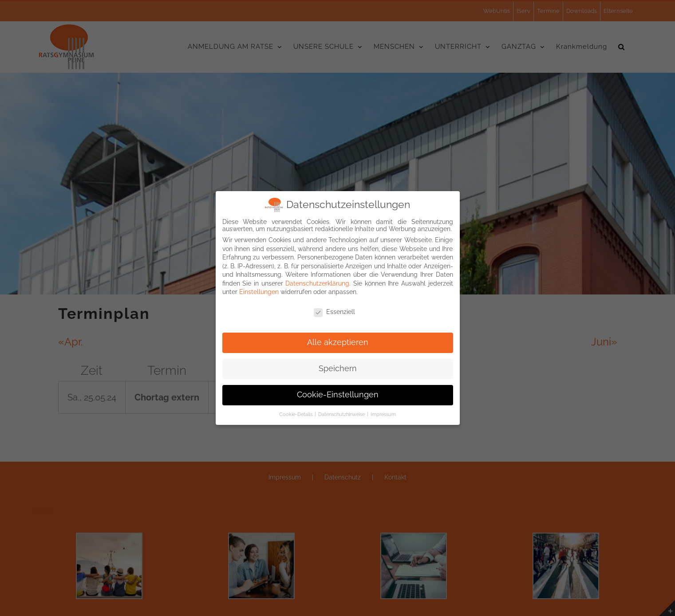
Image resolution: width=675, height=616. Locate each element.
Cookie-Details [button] (296, 413)
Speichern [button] (338, 367)
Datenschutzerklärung (317, 282)
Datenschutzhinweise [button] (342, 413)
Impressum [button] (383, 413)
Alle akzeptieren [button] (338, 341)
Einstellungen (259, 290)
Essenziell (334, 310)
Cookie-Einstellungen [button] (338, 393)
